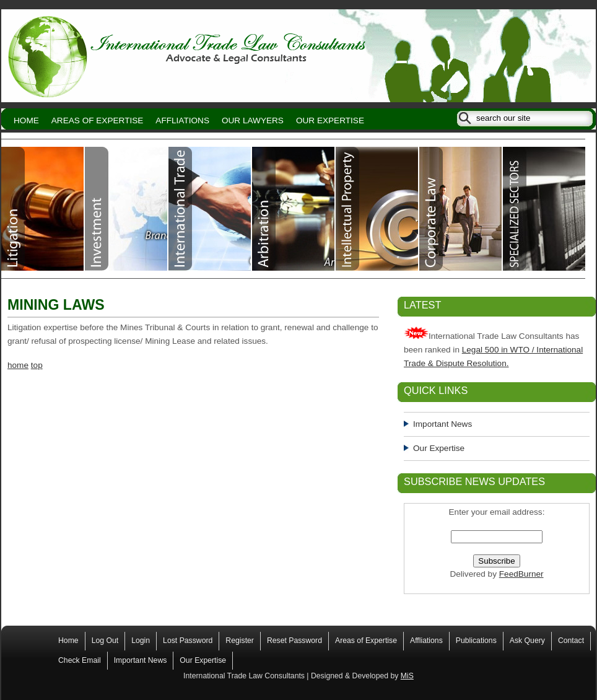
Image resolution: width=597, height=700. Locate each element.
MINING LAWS (56, 305)
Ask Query (527, 641)
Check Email (80, 660)
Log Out (105, 641)
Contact (571, 641)
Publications (476, 641)
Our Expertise (330, 120)
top (37, 365)
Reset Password (294, 641)
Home (26, 120)
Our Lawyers (253, 120)
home (18, 365)
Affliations (182, 120)
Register (240, 641)
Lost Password (188, 641)
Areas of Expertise (98, 120)
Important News (442, 424)
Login (141, 641)
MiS (407, 676)
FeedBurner (521, 574)
